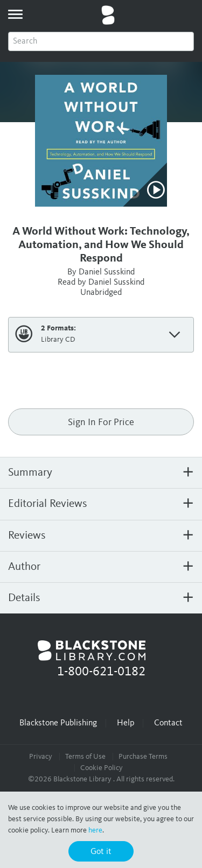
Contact (168, 723)
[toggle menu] (15, 14)
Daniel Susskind (107, 272)
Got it (101, 852)
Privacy (41, 757)
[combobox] (101, 41)
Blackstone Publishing (58, 723)
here (95, 830)
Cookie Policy (102, 768)
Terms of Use (85, 757)
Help (126, 723)
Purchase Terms (143, 757)
